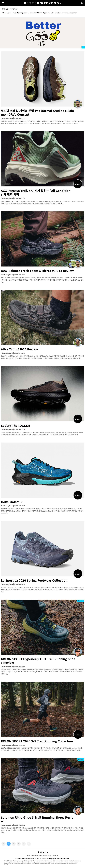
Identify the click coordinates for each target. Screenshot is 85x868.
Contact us (55, 856)
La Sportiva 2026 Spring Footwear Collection (34, 580)
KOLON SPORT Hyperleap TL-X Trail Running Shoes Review (38, 661)
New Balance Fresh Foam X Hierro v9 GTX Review (37, 271)
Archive (5, 9)
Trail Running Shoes (21, 13)
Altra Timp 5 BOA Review (19, 349)
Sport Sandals (48, 13)
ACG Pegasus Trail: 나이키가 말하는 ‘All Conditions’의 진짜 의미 (36, 192)
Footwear (13, 9)
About (29, 856)
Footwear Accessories (69, 13)
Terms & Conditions (37, 856)
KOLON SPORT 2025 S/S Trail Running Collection (37, 741)
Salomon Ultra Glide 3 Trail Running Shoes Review (37, 819)
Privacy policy (47, 856)
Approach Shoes (36, 13)
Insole (57, 13)
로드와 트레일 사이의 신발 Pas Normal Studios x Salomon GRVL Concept (37, 112)
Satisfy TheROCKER (15, 425)
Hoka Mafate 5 (12, 502)
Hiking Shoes (6, 13)
